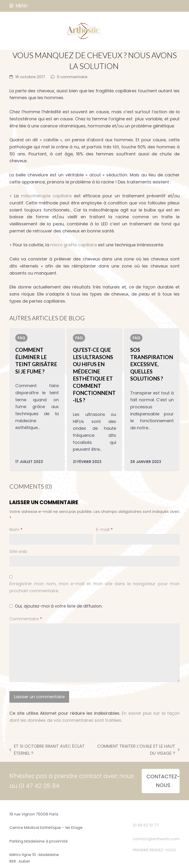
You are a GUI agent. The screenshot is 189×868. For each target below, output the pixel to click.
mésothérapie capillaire (46, 196)
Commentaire (26, 619)
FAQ (21, 338)
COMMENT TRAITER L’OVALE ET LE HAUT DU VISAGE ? (136, 750)
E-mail (104, 529)
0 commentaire (72, 77)
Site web (18, 551)
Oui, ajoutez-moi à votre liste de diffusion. (56, 606)
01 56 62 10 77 (146, 825)
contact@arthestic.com (156, 839)
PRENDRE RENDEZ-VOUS (154, 850)
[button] (18, 6)
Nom (16, 529)
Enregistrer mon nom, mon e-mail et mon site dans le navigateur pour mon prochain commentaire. (94, 587)
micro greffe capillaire (74, 245)
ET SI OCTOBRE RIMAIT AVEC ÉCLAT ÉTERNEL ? (47, 750)
